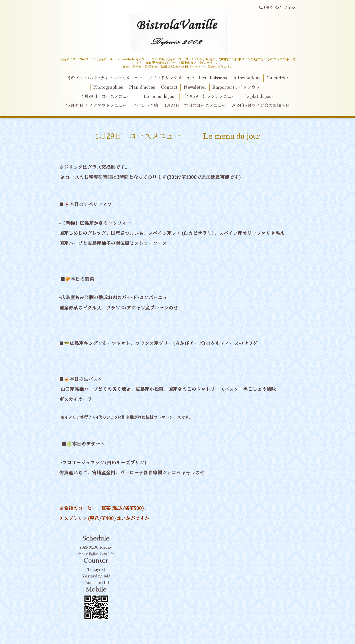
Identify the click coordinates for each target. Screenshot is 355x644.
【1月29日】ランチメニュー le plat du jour (228, 96)
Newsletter (195, 87)
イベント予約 (145, 106)
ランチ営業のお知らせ (96, 554)
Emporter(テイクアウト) (237, 87)
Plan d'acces (142, 87)
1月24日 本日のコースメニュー (195, 106)
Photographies (108, 87)
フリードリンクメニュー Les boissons (188, 78)
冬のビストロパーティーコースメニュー (104, 78)
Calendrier (277, 78)
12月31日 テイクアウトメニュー (96, 106)
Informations (247, 78)
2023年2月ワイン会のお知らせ (261, 106)
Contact (169, 87)
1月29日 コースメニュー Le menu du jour (129, 96)
